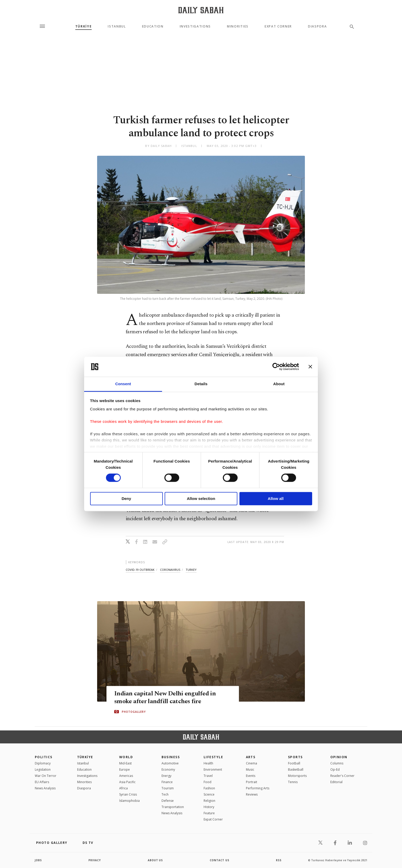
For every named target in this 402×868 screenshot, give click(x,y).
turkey (191, 570)
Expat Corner (278, 26)
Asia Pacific (127, 782)
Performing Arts (258, 788)
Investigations (195, 26)
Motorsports (297, 776)
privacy (95, 860)
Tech (165, 794)
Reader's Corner (342, 776)
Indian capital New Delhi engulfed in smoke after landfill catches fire (166, 697)
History (209, 807)
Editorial (336, 782)
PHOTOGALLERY (134, 712)
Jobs (39, 860)
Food (207, 782)
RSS (279, 860)
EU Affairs (42, 782)
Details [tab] (201, 384)
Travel (208, 776)
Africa (123, 788)
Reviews (252, 794)
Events (251, 776)
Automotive (170, 763)
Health (208, 763)
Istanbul (117, 26)
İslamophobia (129, 801)
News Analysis (45, 788)
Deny (126, 499)
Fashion (209, 788)
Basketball (296, 769)
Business (171, 757)
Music (250, 769)
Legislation (43, 769)
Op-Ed (335, 769)
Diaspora (317, 26)
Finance (167, 782)
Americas (126, 776)
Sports (295, 757)
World (126, 757)
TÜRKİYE (84, 26)
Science (209, 794)
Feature (209, 813)
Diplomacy (43, 763)
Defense (168, 801)
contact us (220, 860)
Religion (209, 801)
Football (294, 763)
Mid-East (125, 763)
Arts (251, 757)
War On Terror (46, 776)
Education (153, 26)
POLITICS (44, 757)
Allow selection (201, 499)
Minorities (238, 26)
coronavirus (170, 570)
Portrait (252, 782)
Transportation (173, 807)
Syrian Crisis (128, 794)
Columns (337, 763)
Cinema (252, 763)
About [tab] (279, 384)
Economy (168, 769)
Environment (213, 769)
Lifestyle (213, 757)
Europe (125, 769)
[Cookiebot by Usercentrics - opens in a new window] (276, 367)
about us (155, 860)
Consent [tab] (123, 384)
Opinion (339, 757)
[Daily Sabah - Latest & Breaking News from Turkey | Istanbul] (201, 10)
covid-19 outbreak (140, 570)
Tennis (293, 782)
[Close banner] (310, 367)
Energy (166, 776)
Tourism (168, 788)
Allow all (276, 499)
